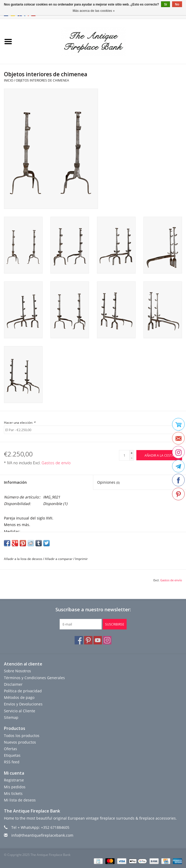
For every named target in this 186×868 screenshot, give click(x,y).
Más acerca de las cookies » (94, 11)
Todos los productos (22, 736)
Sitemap (11, 717)
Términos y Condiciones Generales (34, 678)
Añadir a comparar (59, 559)
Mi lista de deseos (20, 800)
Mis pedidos (15, 787)
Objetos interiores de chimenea (42, 80)
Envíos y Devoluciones (23, 704)
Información (15, 482)
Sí (165, 4)
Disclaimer (13, 684)
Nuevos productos (20, 742)
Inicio (9, 80)
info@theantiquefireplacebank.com (42, 835)
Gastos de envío (56, 463)
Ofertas (11, 749)
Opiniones (108, 482)
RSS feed (12, 762)
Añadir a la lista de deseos (23, 559)
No (177, 4)
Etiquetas (12, 755)
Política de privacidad (23, 691)
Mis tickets (13, 793)
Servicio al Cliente (20, 711)
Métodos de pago (19, 697)
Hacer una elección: (20, 423)
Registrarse (14, 780)
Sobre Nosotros (17, 671)
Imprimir (81, 559)
